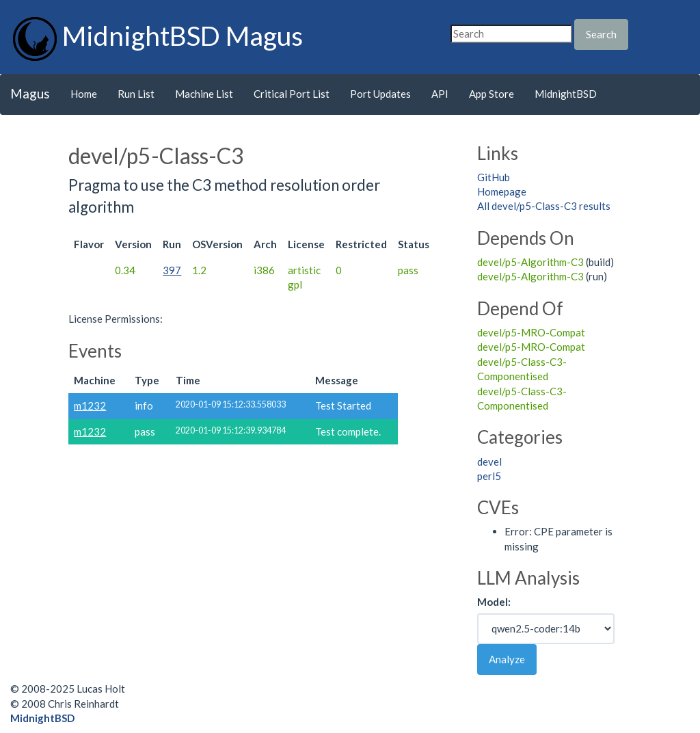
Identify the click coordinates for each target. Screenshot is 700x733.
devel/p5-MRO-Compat (531, 332)
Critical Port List (292, 94)
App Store (492, 94)
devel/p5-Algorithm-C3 (530, 262)
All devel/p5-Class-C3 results (544, 206)
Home (84, 94)
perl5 (489, 476)
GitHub (494, 177)
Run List (136, 94)
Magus (30, 93)
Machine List (204, 94)
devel (489, 462)
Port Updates (380, 94)
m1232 (90, 405)
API (440, 94)
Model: (494, 602)
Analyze (507, 659)
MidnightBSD (566, 94)
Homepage (502, 191)
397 (172, 270)
